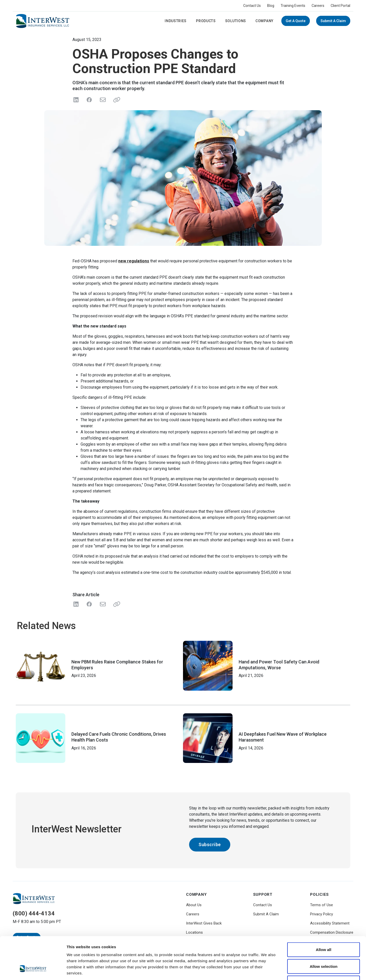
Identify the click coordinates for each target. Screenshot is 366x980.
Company (264, 21)
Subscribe (210, 844)
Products (206, 21)
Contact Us (252, 6)
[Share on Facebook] (89, 100)
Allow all (324, 913)
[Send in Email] (102, 100)
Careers (318, 6)
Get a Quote (296, 21)
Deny (324, 947)
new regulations (134, 261)
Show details (267, 970)
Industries (176, 21)
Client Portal (340, 6)
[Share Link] (116, 604)
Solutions (236, 21)
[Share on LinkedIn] (76, 100)
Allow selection (323, 930)
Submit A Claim (333, 21)
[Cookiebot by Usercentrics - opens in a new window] (33, 970)
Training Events (293, 6)
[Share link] (116, 100)
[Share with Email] (102, 604)
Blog (271, 6)
